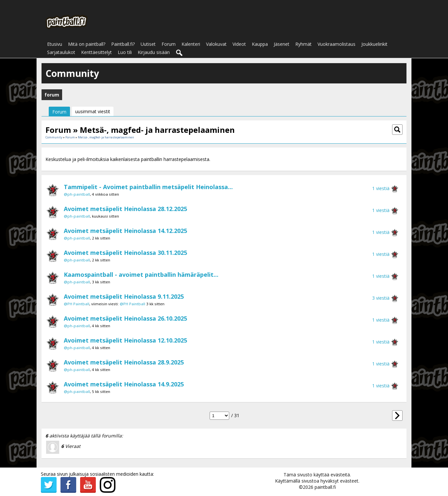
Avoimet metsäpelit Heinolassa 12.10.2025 (125, 340)
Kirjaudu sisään (154, 52)
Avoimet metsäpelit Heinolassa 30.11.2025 (125, 253)
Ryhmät (303, 44)
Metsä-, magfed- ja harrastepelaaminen (106, 137)
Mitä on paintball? (87, 44)
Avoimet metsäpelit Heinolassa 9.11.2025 (124, 296)
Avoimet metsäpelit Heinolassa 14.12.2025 (125, 231)
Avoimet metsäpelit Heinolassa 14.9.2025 (124, 384)
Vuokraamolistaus (336, 44)
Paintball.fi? (123, 44)
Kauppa (260, 44)
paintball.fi (325, 487)
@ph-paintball (77, 194)
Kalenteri (191, 44)
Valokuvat (216, 44)
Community (54, 137)
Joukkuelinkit (374, 44)
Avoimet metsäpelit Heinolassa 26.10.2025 (125, 318)
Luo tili (125, 52)
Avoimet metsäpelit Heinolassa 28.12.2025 (125, 209)
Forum (169, 44)
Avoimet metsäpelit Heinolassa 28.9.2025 (124, 362)
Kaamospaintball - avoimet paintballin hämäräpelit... (141, 275)
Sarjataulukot (61, 52)
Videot (239, 44)
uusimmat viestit (93, 111)
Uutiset (148, 44)
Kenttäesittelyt (96, 52)
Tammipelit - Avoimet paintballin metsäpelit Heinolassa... (148, 187)
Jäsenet (282, 44)
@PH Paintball (77, 304)
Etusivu (55, 44)
